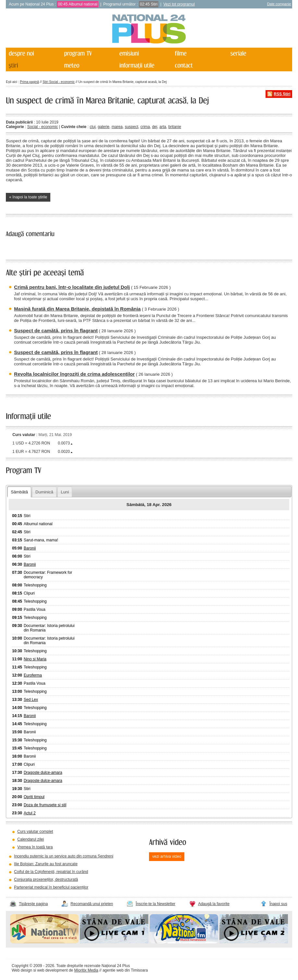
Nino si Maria (35, 659)
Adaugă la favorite (214, 904)
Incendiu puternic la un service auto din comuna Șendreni (64, 856)
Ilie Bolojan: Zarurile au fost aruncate (46, 864)
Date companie (279, 4)
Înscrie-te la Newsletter (155, 904)
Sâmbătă (19, 492)
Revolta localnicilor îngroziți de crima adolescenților (74, 374)
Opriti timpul (34, 797)
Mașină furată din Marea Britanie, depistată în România (77, 309)
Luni (65, 492)
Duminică (44, 492)
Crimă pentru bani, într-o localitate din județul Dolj (72, 287)
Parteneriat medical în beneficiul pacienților (51, 887)
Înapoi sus (278, 904)
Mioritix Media (86, 970)
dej (155, 127)
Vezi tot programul (179, 4)
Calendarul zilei (31, 839)
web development (52, 970)
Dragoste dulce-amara (43, 773)
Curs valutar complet (35, 832)
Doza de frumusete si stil (45, 805)
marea (117, 127)
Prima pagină (29, 82)
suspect (131, 127)
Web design (22, 970)
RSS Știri (282, 94)
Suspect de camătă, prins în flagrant (56, 331)
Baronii (30, 548)
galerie (104, 127)
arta (163, 127)
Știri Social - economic (59, 82)
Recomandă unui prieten (92, 904)
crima (145, 127)
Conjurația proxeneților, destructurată (46, 880)
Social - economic (43, 127)
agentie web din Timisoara (125, 970)
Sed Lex (31, 700)
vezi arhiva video (167, 856)
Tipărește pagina (33, 904)
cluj (93, 127)
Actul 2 (30, 813)
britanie (174, 127)
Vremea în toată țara (35, 847)
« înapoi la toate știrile (28, 197)
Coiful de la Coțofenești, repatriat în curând (51, 872)
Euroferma (33, 675)
